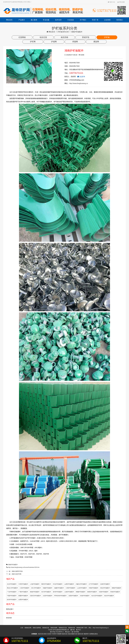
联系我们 (120, 20)
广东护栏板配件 (12, 592)
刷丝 (45, 634)
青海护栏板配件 (115, 592)
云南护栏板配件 (69, 592)
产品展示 (22, 20)
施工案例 (34, 20)
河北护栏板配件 (58, 584)
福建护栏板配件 (59, 588)
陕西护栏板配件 (92, 592)
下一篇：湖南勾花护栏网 (14, 574)
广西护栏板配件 (23, 592)
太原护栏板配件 (48, 596)
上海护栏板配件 (35, 584)
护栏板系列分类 (63, 32)
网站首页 (9, 20)
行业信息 (71, 20)
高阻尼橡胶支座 (73, 634)
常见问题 (46, 20)
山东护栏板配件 (82, 588)
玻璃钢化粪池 (94, 634)
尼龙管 (49, 634)
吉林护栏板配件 (105, 584)
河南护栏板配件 (94, 588)
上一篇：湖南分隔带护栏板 (14, 571)
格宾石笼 (41, 634)
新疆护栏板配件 (23, 596)
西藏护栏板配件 (81, 592)
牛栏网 (54, 634)
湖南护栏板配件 (13, 565)
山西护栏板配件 (69, 584)
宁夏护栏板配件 (12, 596)
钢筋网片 (86, 634)
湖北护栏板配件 (105, 588)
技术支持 (58, 20)
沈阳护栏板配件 (73, 596)
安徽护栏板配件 (48, 588)
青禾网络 (75, 632)
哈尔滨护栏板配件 (97, 596)
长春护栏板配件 (85, 596)
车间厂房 (95, 20)
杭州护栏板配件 (12, 600)
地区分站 (111, 2)
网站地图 (121, 2)
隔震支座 (65, 634)
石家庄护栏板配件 (35, 596)
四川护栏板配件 (46, 592)
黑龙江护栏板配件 (12, 588)
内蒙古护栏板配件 (81, 584)
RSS (78, 630)
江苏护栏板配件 (25, 588)
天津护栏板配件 (23, 584)
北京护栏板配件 (12, 584)
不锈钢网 (59, 634)
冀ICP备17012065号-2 (57, 632)
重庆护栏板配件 (46, 584)
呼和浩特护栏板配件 (60, 596)
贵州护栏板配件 (58, 592)
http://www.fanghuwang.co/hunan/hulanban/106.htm (24, 567)
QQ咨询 (81, 77)
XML (73, 630)
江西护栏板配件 (71, 588)
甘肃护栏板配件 (104, 592)
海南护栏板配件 (35, 592)
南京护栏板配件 (109, 596)
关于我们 (83, 20)
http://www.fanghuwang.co (79, 83)
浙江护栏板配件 (36, 588)
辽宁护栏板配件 (94, 584)
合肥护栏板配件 (23, 600)
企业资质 (107, 20)
